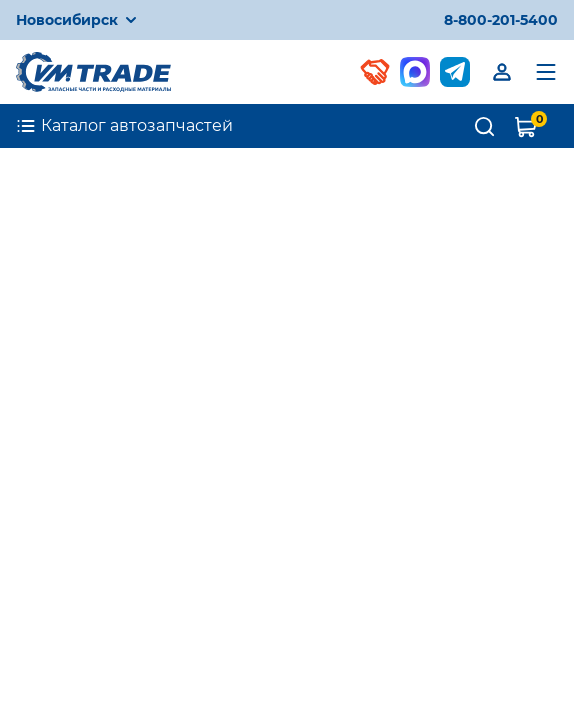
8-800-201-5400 (501, 20)
